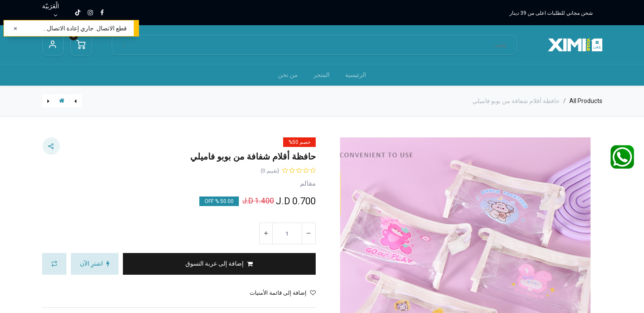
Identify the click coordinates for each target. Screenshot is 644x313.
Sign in (53, 45)
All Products (586, 101)
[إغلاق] (15, 28)
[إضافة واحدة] (266, 233)
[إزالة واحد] (309, 233)
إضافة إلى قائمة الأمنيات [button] (283, 293)
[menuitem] (356, 75)
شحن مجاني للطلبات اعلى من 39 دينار (551, 13)
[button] (219, 264)
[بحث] (124, 45)
